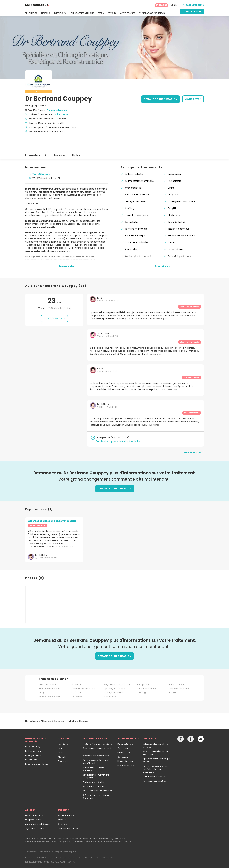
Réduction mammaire (137, 181)
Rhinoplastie (174, 167)
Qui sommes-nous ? (35, 802)
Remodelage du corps (180, 243)
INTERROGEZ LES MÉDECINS (82, 13)
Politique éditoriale (34, 848)
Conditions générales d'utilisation (60, 848)
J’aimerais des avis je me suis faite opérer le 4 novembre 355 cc (155, 755)
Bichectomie (124, 739)
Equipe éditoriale (33, 806)
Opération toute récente (154, 763)
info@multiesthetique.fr (65, 838)
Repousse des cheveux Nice (96, 742)
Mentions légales (105, 844)
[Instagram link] (181, 726)
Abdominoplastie (134, 160)
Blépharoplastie (133, 174)
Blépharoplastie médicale (138, 243)
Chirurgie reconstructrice (182, 188)
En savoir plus (66, 533)
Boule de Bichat (176, 208)
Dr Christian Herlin (34, 737)
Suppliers (62, 810)
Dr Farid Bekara (32, 746)
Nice (60, 739)
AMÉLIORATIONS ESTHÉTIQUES (152, 13)
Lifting (171, 174)
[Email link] (201, 725)
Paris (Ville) (63, 730)
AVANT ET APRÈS (128, 13)
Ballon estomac (125, 730)
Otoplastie (174, 181)
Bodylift (172, 195)
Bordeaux (63, 748)
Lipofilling (129, 195)
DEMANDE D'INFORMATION (160, 99)
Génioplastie (131, 208)
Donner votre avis (57, 110)
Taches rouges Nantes (94, 769)
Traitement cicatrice (179, 675)
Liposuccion (174, 160)
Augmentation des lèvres (182, 222)
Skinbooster (131, 236)
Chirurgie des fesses (136, 188)
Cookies (71, 844)
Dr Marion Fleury (33, 733)
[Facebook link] (191, 726)
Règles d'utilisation (57, 844)
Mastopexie (174, 201)
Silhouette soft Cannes (94, 773)
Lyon (60, 735)
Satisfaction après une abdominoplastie (118, 428)
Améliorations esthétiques (38, 810)
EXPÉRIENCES (60, 13)
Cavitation (123, 735)
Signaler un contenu (35, 815)
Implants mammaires (136, 201)
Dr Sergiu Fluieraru (34, 742)
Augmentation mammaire (139, 167)
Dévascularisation (126, 752)
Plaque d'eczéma (126, 748)
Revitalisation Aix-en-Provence (97, 777)
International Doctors (68, 815)
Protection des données (36, 844)
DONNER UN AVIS (192, 12)
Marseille (62, 743)
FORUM (101, 13)
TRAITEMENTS (31, 13)
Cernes (172, 229)
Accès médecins (66, 802)
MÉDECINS (46, 13)
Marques (62, 806)
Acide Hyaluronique (135, 222)
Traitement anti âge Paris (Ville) (98, 730)
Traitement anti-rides (136, 229)
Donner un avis (54, 305)
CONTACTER (193, 99)
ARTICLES (112, 13)
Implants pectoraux (179, 215)
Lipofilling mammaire (136, 215)
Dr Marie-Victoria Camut (37, 750)
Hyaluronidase (176, 236)
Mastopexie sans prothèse (155, 767)
